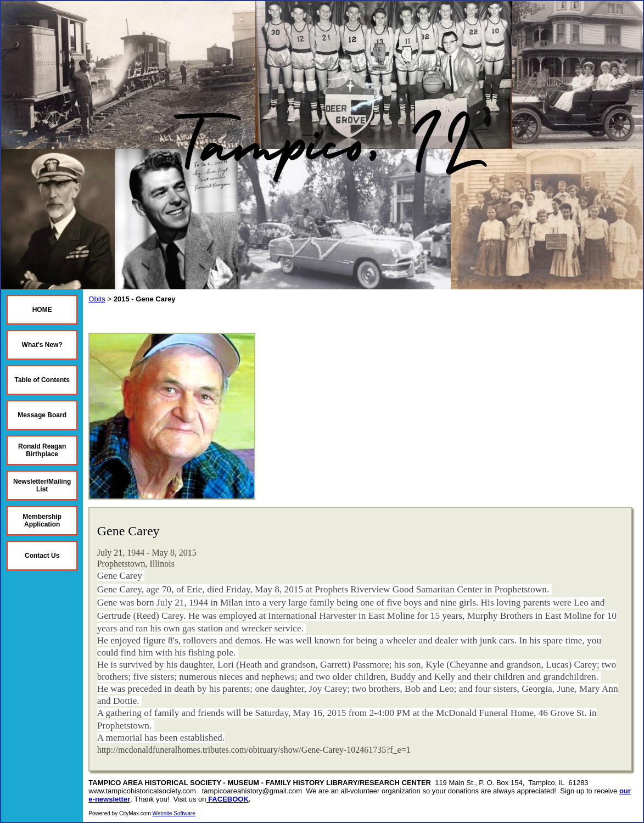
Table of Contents (42, 380)
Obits (97, 299)
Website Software (174, 813)
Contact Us (42, 556)
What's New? (42, 345)
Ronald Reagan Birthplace (42, 450)
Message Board (42, 415)
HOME (42, 310)
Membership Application (42, 520)
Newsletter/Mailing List (42, 485)
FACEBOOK (228, 799)
